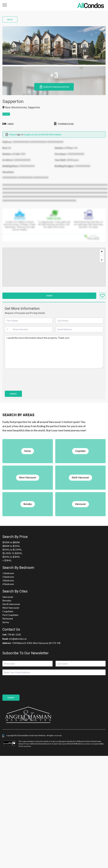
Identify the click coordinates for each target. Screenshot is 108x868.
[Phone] (29, 329)
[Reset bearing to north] (102, 260)
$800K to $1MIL (11, 546)
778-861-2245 (14, 635)
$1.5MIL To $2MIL (12, 553)
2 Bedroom (8, 577)
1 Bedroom (8, 573)
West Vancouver (11, 608)
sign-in (20, 134)
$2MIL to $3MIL (11, 557)
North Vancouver (11, 604)
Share (49, 296)
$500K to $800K (11, 542)
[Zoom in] (102, 251)
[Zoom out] (102, 256)
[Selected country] (7, 329)
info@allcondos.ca (18, 639)
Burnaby (7, 600)
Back (10, 20)
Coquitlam (8, 611)
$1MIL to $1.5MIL (12, 549)
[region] (54, 267)
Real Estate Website (38, 736)
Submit (13, 394)
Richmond (8, 618)
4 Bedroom (8, 584)
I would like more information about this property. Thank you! (54, 352)
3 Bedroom (8, 580)
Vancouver (8, 597)
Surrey (6, 622)
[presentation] (28, 386)
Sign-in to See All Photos (54, 87)
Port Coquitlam (10, 615)
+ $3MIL (7, 560)
